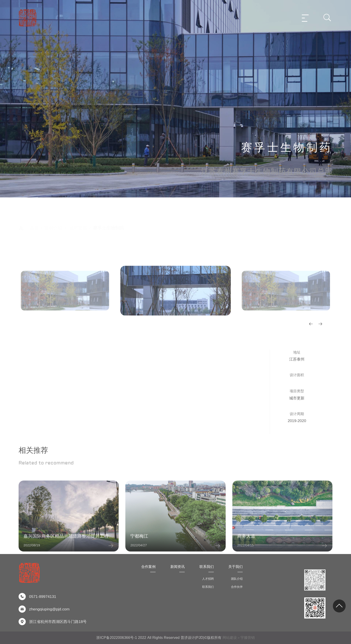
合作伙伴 (237, 587)
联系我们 (207, 567)
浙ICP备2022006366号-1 (117, 638)
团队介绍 (237, 579)
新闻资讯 (178, 567)
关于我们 (235, 567)
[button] (311, 404)
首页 (34, 221)
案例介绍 (53, 221)
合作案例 (148, 567)
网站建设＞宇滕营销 (239, 638)
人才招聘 (208, 579)
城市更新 (78, 221)
